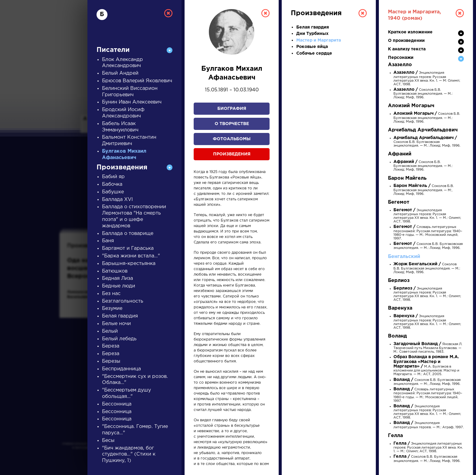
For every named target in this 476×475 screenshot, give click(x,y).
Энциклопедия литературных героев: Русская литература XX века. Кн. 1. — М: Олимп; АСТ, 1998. (427, 79)
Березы (111, 361)
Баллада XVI (117, 200)
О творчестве (232, 124)
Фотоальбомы (232, 139)
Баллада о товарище (128, 234)
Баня (108, 241)
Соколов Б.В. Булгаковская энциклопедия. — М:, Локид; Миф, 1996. (424, 190)
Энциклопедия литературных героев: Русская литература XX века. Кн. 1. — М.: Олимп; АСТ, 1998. (427, 322)
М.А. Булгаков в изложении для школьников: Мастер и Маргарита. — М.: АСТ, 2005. (426, 366)
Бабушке (113, 192)
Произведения (232, 154)
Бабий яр (113, 177)
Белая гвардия (120, 316)
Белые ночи (116, 324)
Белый (110, 331)
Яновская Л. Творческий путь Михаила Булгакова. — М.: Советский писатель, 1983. (428, 348)
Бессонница (117, 404)
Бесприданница (121, 369)
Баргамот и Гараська (128, 248)
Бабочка (112, 184)
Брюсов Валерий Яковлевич (137, 81)
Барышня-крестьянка (129, 264)
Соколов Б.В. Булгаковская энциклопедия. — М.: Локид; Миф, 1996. (423, 94)
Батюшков (115, 271)
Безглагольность (123, 301)
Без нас (111, 294)
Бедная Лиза (117, 278)
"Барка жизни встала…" (131, 256)
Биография (232, 109)
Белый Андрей (120, 73)
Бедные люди (119, 286)
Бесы (108, 441)
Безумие (112, 309)
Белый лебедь (119, 339)
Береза (111, 346)
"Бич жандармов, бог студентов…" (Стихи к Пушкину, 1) (129, 455)
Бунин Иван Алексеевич (132, 102)
